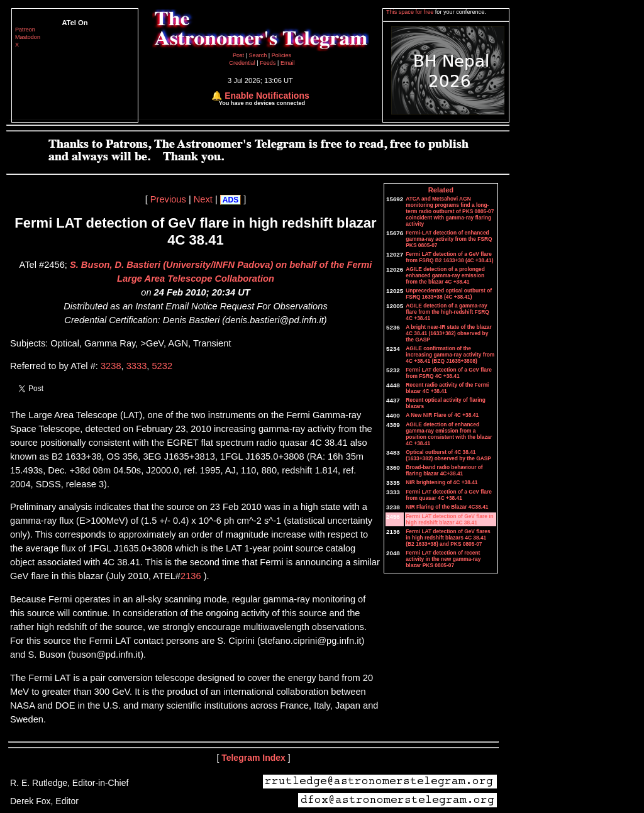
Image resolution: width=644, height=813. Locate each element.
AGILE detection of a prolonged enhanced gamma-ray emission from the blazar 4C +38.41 (445, 275)
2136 (191, 576)
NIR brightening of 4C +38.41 (441, 482)
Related (441, 190)
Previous (168, 199)
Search (259, 55)
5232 (162, 366)
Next (203, 199)
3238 (111, 366)
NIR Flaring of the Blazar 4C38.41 (447, 507)
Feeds (268, 63)
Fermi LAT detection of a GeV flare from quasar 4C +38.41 (449, 495)
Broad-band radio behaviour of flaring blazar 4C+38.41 (444, 470)
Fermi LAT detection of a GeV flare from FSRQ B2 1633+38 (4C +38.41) (449, 257)
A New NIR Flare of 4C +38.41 (442, 415)
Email (288, 63)
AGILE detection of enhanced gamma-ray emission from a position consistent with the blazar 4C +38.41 (449, 434)
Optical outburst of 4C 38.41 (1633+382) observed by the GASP (448, 455)
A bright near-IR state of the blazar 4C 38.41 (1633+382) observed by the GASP (449, 333)
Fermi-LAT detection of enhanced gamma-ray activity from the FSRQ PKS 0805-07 (449, 239)
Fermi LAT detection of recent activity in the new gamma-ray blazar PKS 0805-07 (443, 559)
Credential (243, 63)
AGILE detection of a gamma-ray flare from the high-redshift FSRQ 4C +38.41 (447, 312)
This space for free (411, 12)
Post (239, 55)
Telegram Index (253, 758)
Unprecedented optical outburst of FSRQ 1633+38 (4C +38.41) (449, 294)
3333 (137, 366)
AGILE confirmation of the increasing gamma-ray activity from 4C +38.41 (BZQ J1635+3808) (450, 355)
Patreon (25, 30)
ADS (230, 200)
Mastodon (28, 37)
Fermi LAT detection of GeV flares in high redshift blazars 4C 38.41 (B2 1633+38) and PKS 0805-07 (448, 538)
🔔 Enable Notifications (260, 96)
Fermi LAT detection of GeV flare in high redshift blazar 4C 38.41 (449, 519)
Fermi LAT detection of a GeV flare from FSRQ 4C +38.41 (449, 373)
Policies (281, 55)
